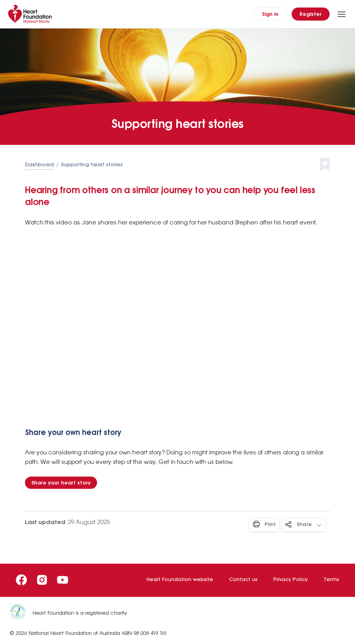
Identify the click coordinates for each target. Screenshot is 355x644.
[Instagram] (42, 580)
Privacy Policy (291, 580)
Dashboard (39, 165)
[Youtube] (63, 580)
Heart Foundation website (180, 580)
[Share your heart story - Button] (61, 483)
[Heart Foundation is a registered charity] (21, 613)
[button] (331, 165)
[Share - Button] (304, 525)
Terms (331, 580)
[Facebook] (21, 580)
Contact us (243, 580)
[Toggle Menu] (342, 14)
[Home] (31, 14)
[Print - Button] (264, 525)
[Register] (311, 14)
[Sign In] (270, 14)
